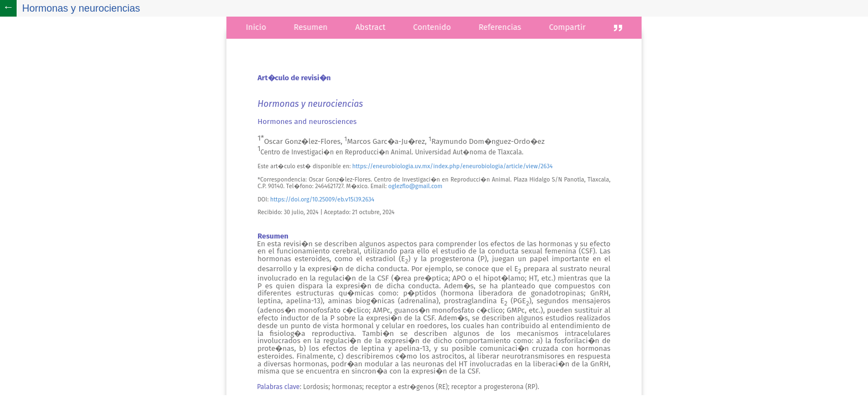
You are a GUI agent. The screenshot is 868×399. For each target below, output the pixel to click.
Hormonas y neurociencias (81, 8)
